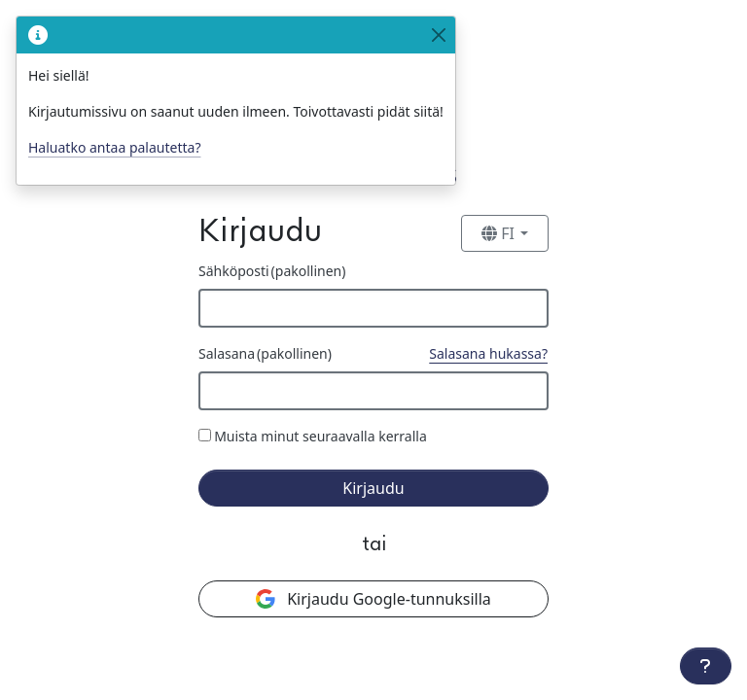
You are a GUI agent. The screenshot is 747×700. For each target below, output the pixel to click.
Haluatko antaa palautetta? (114, 147)
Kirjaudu (373, 488)
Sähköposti (272, 271)
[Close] (439, 35)
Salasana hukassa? (488, 353)
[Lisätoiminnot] (706, 666)
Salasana (265, 353)
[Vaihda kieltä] (505, 233)
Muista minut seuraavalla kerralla (320, 436)
